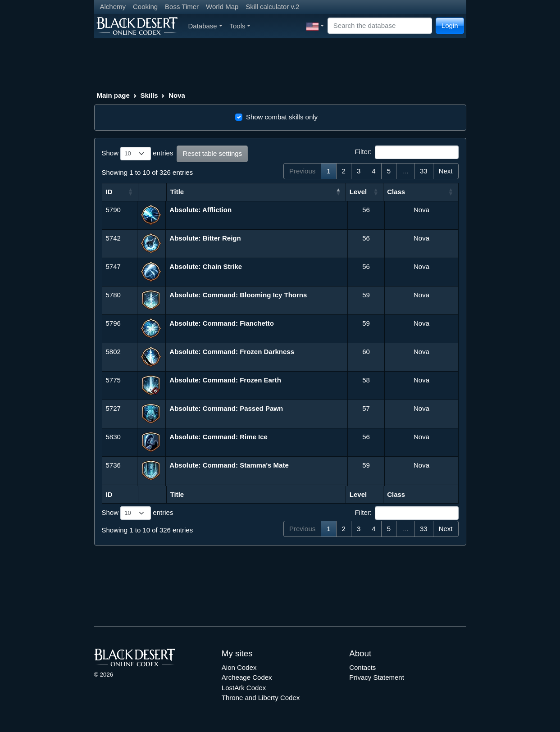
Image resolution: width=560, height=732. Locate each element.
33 (424, 171)
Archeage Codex (247, 677)
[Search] (380, 26)
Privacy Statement (377, 677)
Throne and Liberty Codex (261, 698)
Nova (177, 95)
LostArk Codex (244, 688)
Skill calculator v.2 (272, 7)
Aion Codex (239, 667)
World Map (222, 7)
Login (450, 25)
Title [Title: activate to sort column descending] (177, 192)
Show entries (138, 154)
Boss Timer (182, 7)
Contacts (362, 667)
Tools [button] (240, 26)
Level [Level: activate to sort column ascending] (358, 192)
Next (446, 171)
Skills (149, 95)
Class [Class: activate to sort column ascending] (396, 192)
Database (205, 26)
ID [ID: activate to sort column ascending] (109, 192)
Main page (113, 95)
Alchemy (113, 7)
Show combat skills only (282, 117)
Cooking (145, 7)
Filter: (406, 152)
